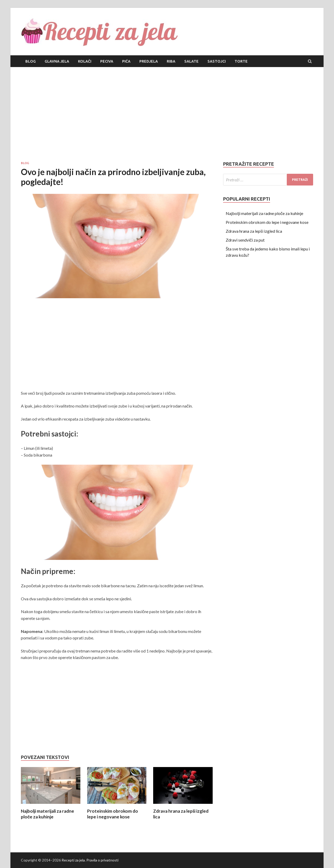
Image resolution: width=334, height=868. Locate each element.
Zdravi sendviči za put (245, 240)
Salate (191, 61)
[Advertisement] (167, 114)
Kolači (85, 61)
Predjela (149, 61)
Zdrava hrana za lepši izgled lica (254, 231)
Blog (31, 61)
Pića (126, 61)
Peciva (107, 61)
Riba (171, 61)
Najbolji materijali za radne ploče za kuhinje (47, 814)
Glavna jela (57, 61)
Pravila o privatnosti (102, 860)
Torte (241, 61)
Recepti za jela (73, 860)
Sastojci (217, 61)
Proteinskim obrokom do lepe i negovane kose (113, 814)
